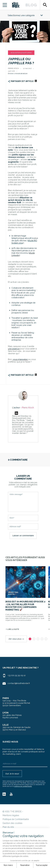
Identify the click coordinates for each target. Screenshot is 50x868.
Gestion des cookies (12, 823)
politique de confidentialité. (23, 786)
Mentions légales (11, 815)
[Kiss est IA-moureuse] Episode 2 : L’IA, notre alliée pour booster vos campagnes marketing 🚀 (25, 606)
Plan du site (8, 827)
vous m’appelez (20, 359)
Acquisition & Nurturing (21, 53)
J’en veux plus (16, 639)
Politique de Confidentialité (16, 819)
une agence (14, 349)
